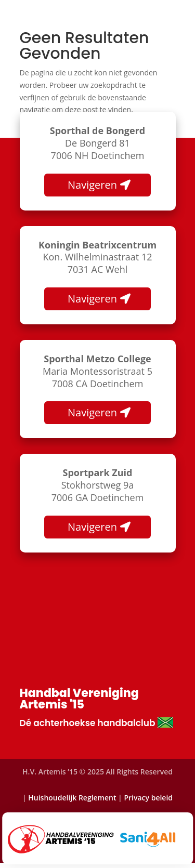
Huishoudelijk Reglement (72, 798)
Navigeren (92, 185)
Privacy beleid (148, 798)
